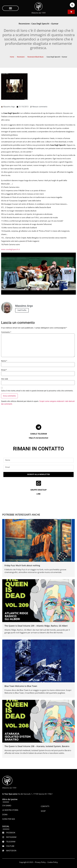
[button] (10, 8)
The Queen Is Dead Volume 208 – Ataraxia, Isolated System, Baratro (37, 746)
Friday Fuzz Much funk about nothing (22, 565)
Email (4, 370)
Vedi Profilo (22, 310)
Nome (4, 361)
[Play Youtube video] (38, 274)
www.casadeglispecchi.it (11, 249)
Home (12, 57)
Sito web (5, 379)
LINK (38, 494)
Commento (6, 332)
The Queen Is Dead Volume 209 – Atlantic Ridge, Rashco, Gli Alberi (36, 626)
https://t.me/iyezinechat (38, 438)
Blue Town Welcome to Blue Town (21, 686)
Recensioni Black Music (36, 57)
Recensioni (21, 57)
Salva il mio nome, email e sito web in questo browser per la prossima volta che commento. (37, 391)
